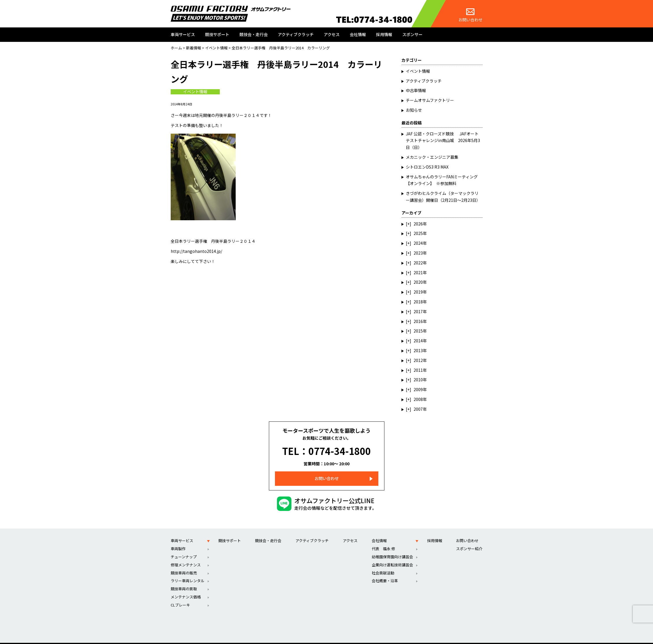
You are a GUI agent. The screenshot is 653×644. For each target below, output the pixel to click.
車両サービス (183, 34)
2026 (418, 224)
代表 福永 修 (383, 541)
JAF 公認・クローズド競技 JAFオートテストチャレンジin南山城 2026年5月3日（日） (443, 141)
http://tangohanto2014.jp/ (196, 251)
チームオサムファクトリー (430, 100)
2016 (418, 321)
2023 (418, 253)
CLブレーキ (180, 597)
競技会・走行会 (254, 34)
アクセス (332, 34)
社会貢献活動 (383, 565)
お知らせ (414, 110)
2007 (418, 409)
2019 (418, 292)
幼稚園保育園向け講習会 (392, 549)
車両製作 (178, 541)
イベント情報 (195, 92)
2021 (418, 272)
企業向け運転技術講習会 (392, 557)
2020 (418, 282)
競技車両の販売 (184, 565)
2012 (418, 360)
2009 (418, 389)
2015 (418, 331)
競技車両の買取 (184, 581)
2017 (418, 311)
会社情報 (358, 34)
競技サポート (217, 34)
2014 (418, 341)
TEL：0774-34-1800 (326, 447)
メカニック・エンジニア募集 (432, 157)
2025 (418, 233)
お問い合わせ (470, 15)
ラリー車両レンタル (188, 573)
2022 (418, 263)
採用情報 (384, 34)
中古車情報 (416, 90)
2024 (418, 243)
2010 (418, 380)
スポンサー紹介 (469, 541)
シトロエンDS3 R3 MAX (427, 167)
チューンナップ (184, 549)
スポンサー (412, 34)
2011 (418, 370)
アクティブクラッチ (296, 34)
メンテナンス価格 (186, 589)
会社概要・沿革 (385, 573)
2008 (418, 399)
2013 (418, 350)
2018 (418, 302)
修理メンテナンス (186, 557)
